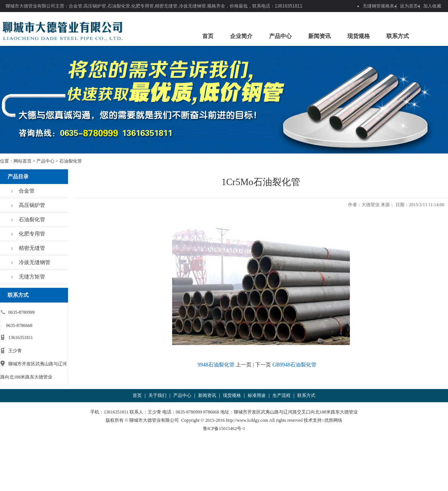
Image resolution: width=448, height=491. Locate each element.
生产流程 (282, 395)
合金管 (27, 191)
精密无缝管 (32, 248)
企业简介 (241, 36)
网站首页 (23, 161)
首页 (208, 36)
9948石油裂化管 (216, 365)
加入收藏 (432, 6)
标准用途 (257, 395)
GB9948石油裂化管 (294, 365)
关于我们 (157, 395)
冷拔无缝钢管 (35, 262)
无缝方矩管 (32, 277)
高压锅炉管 (32, 205)
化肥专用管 (32, 234)
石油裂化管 (71, 161)
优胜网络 (333, 420)
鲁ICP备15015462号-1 (224, 429)
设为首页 (409, 6)
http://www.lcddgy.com (247, 420)
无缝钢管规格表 (378, 6)
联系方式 (398, 36)
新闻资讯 (319, 36)
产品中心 (280, 36)
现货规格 (359, 36)
